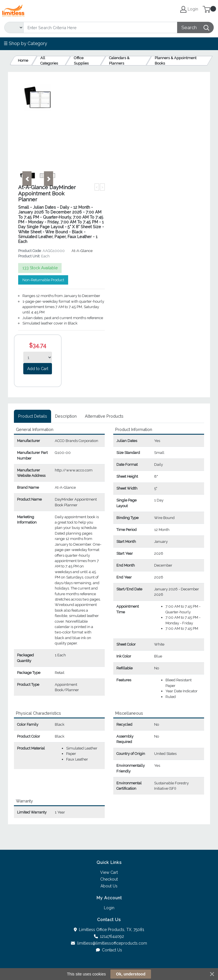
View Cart (109, 872)
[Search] (100, 27)
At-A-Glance (82, 251)
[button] (27, 179)
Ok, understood (131, 974)
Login (109, 908)
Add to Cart (38, 369)
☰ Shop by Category (25, 43)
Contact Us (109, 950)
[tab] (33, 416)
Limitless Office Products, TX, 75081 (109, 930)
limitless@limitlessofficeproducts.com (109, 943)
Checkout (109, 879)
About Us (109, 886)
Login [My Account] (189, 9)
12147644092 (109, 936)
